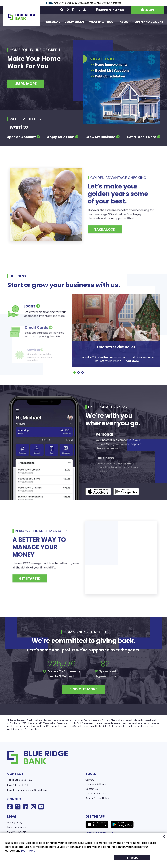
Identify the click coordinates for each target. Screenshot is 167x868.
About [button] (125, 22)
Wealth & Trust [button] (102, 22)
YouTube (41, 807)
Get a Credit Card (142, 137)
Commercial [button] (75, 22)
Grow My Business (100, 137)
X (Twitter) (18, 807)
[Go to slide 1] (74, 372)
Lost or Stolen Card (96, 793)
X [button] (164, 837)
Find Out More (84, 689)
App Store (97, 824)
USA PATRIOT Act (17, 832)
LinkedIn (26, 807)
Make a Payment (113, 10)
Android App (126, 492)
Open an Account (149, 22)
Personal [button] (52, 22)
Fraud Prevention (17, 827)
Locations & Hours (96, 784)
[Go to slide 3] (83, 372)
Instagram (33, 807)
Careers (90, 780)
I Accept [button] (132, 858)
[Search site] (62, 10)
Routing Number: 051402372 (101, 833)
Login (149, 10)
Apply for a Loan (61, 137)
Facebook (10, 807)
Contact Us (92, 789)
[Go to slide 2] (79, 372)
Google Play (122, 824)
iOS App (98, 492)
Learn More (28, 851)
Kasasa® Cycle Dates (97, 798)
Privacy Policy (15, 823)
